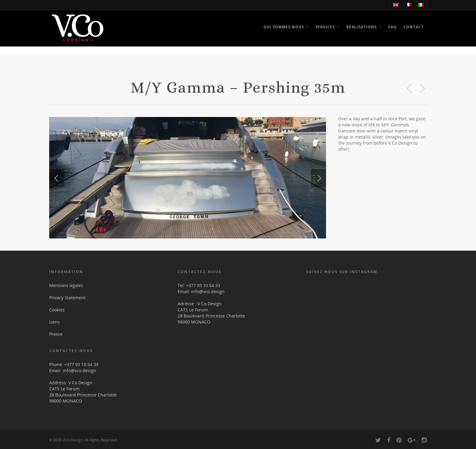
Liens (54, 322)
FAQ (393, 27)
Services (328, 28)
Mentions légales (66, 285)
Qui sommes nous (286, 28)
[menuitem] (396, 5)
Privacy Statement (67, 297)
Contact (414, 27)
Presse (56, 334)
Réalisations (364, 28)
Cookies (57, 309)
